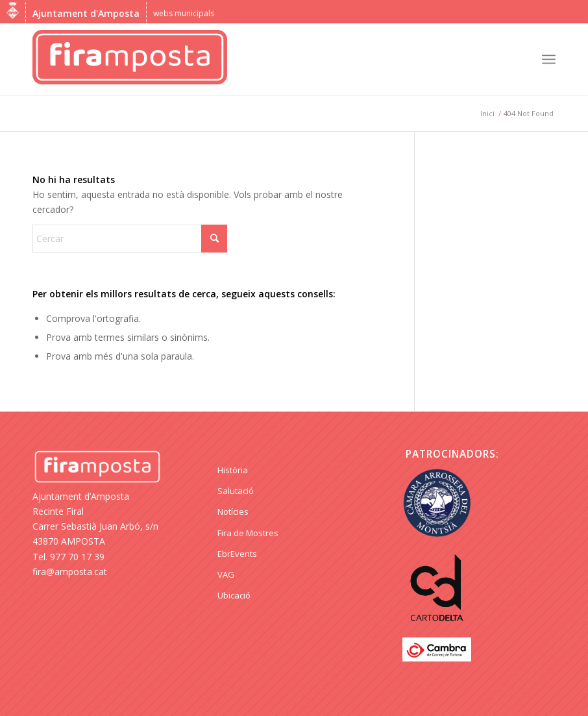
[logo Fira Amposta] (130, 59)
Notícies (233, 512)
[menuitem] (549, 59)
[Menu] (549, 59)
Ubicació (234, 595)
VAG (226, 574)
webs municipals (184, 13)
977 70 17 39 (77, 557)
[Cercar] (130, 239)
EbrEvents (237, 554)
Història (233, 470)
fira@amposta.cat (70, 572)
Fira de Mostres (248, 533)
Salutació (236, 491)
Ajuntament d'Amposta (86, 13)
